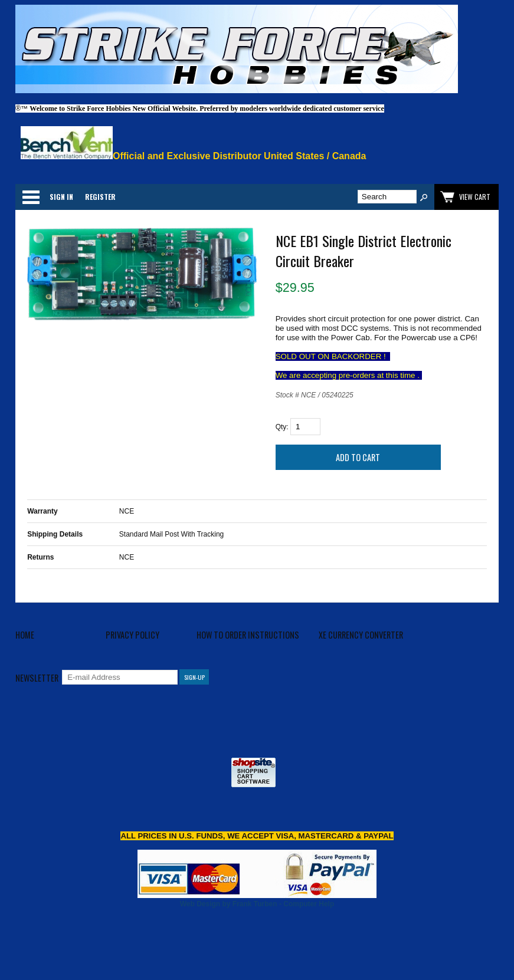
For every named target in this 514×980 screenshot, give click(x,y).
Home (25, 635)
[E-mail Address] (120, 677)
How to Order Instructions (248, 635)
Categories (31, 197)
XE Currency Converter (361, 635)
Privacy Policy (132, 635)
